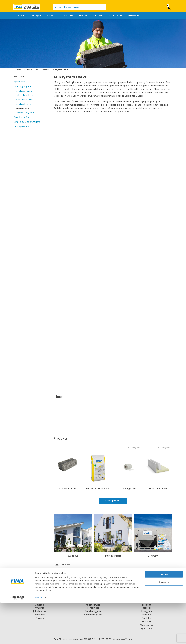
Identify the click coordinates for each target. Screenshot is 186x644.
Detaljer (39, 639)
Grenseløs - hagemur (25, 113)
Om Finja (40, 608)
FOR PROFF (51, 16)
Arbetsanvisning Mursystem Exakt (74, 572)
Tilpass (164, 623)
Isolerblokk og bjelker (25, 95)
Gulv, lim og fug (22, 117)
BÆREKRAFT (98, 16)
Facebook (146, 608)
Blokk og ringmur (42, 70)
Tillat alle (164, 616)
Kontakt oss (93, 608)
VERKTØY (83, 16)
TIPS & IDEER (67, 16)
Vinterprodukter (22, 127)
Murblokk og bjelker (24, 91)
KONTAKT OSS (115, 16)
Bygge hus (73, 556)
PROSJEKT (37, 16)
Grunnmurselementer (25, 100)
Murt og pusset (113, 556)
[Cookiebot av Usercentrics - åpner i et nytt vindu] (17, 639)
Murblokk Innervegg (24, 104)
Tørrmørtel (20, 82)
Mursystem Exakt (60, 70)
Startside (18, 70)
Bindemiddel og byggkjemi (27, 122)
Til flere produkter (113, 501)
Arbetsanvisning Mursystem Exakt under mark (80, 576)
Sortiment (28, 70)
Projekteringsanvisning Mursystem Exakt (77, 580)
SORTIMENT (21, 16)
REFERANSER (133, 16)
